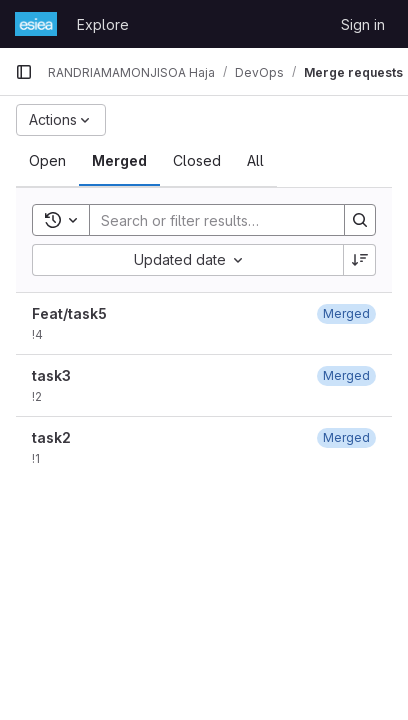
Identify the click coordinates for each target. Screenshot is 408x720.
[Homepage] (36, 24)
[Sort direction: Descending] (360, 260)
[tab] (47, 161)
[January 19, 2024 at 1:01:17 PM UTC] (346, 437)
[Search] (221, 220)
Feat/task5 (69, 313)
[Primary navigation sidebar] (24, 72)
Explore (103, 24)
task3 (51, 375)
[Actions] (61, 120)
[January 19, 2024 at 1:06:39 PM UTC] (346, 375)
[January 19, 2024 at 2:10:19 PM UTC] (346, 313)
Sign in (363, 24)
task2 (51, 437)
